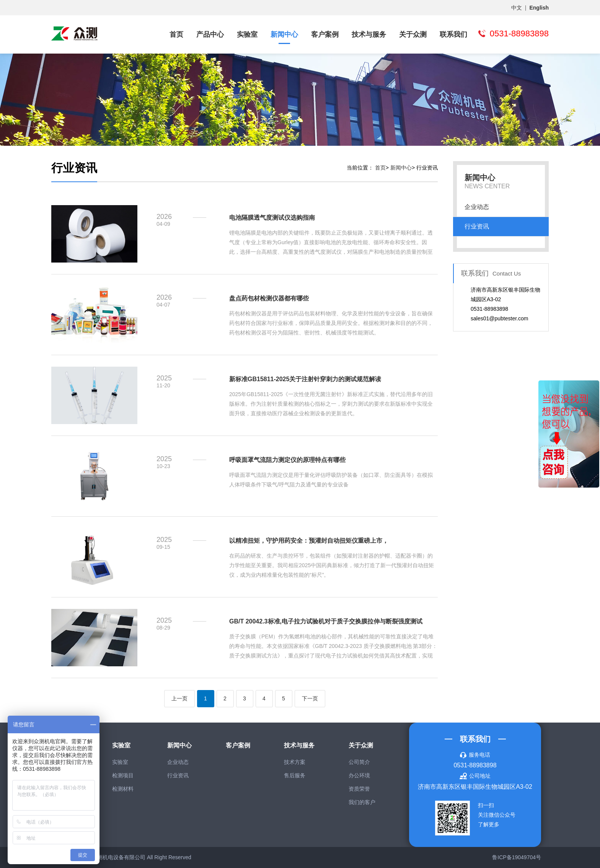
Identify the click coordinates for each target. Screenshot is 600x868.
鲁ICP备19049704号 (517, 857)
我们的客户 (362, 802)
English (539, 8)
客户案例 (325, 34)
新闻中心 (284, 34)
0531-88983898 (475, 765)
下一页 (310, 698)
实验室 (247, 34)
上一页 (179, 698)
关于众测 (413, 34)
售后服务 (295, 775)
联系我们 (453, 34)
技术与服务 (369, 34)
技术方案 (295, 762)
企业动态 (477, 207)
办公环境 (359, 775)
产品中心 (210, 34)
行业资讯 (477, 226)
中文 (517, 8)
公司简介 (359, 762)
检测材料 (123, 789)
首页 (176, 34)
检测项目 (123, 775)
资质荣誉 (359, 789)
